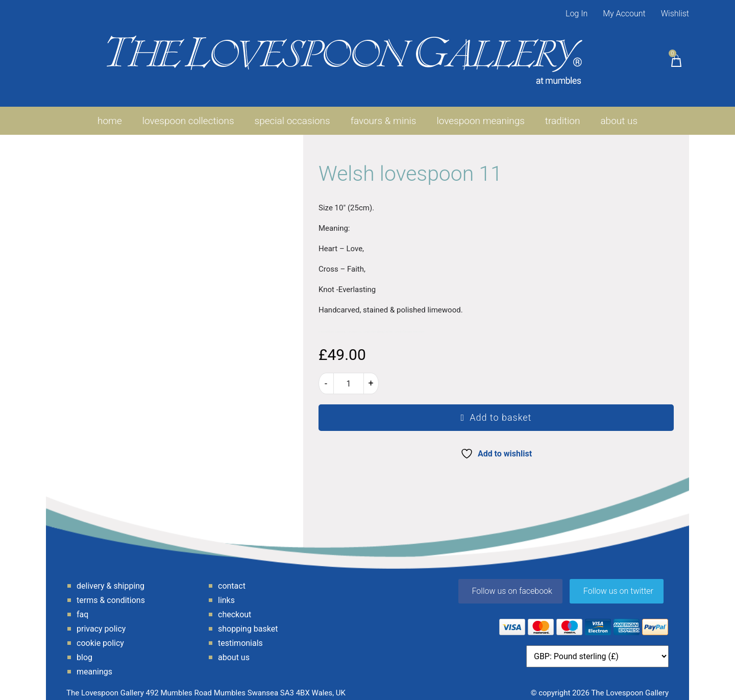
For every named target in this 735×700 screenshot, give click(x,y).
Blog (84, 650)
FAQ (82, 607)
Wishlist (675, 14)
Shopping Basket (248, 622)
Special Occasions (292, 114)
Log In (577, 14)
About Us (619, 114)
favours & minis (384, 114)
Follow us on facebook (512, 584)
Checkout (235, 607)
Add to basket (500, 410)
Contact (232, 579)
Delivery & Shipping (111, 579)
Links (226, 593)
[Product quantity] (349, 376)
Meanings (94, 665)
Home (110, 114)
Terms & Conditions (111, 593)
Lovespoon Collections (188, 114)
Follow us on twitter (618, 584)
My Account (624, 14)
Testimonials (240, 636)
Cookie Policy (100, 636)
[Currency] (597, 649)
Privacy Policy (101, 622)
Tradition (563, 114)
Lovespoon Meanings (481, 114)
